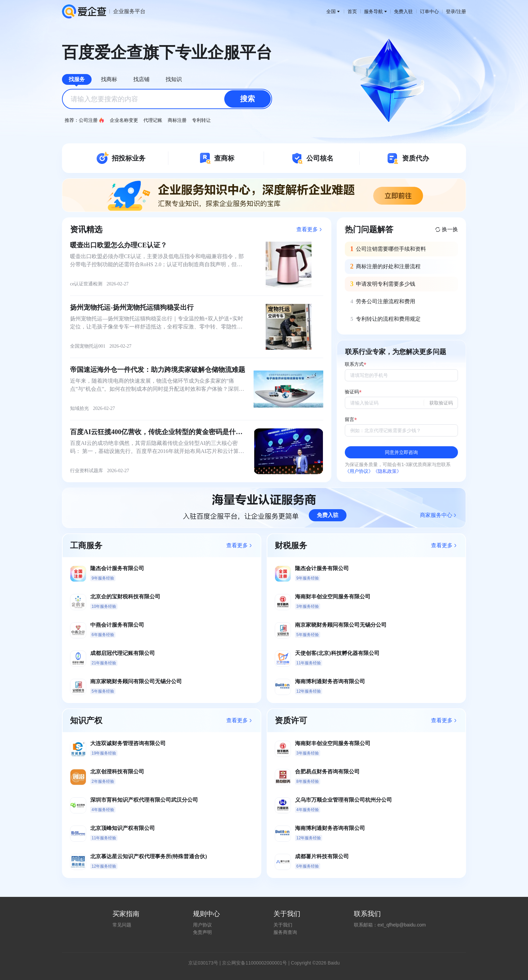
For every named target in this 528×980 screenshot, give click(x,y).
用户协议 (202, 925)
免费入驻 (403, 11)
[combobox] (167, 99)
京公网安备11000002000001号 (254, 963)
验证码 (352, 392)
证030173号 (206, 963)
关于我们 (283, 925)
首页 (352, 11)
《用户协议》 (359, 471)
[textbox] (167, 99)
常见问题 (122, 925)
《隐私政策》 (387, 471)
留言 (350, 419)
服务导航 (375, 11)
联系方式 (354, 364)
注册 (461, 11)
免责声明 (202, 932)
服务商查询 (285, 932)
